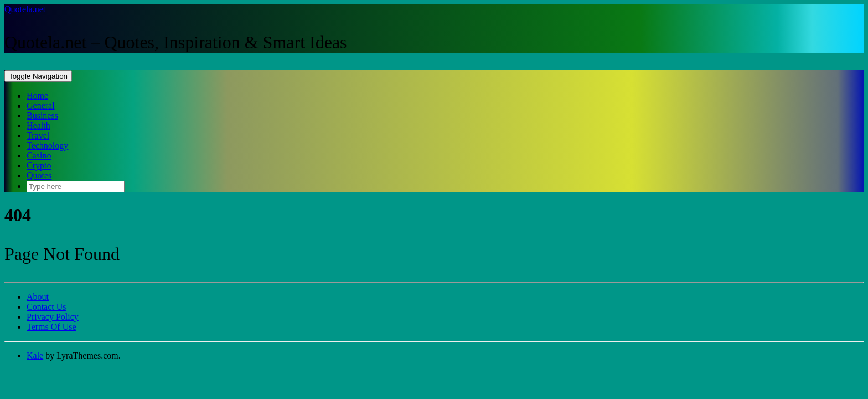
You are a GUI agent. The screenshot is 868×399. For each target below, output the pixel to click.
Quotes (39, 175)
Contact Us (46, 307)
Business (42, 116)
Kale (35, 355)
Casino (39, 155)
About (38, 297)
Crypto (39, 165)
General (41, 106)
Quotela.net (25, 9)
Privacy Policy (53, 317)
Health (38, 126)
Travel (38, 135)
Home (37, 96)
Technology (47, 145)
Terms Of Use (51, 327)
